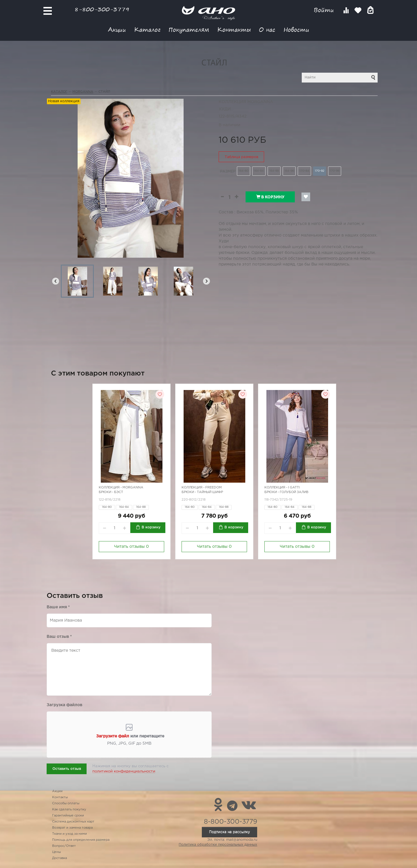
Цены (56, 852)
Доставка (60, 858)
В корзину (270, 197)
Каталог (147, 29)
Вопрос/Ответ (64, 846)
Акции (117, 29)
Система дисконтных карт (73, 822)
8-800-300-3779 (102, 9)
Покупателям (189, 29)
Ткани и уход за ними (69, 834)
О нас (267, 29)
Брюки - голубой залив (286, 492)
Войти (325, 10)
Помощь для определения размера (81, 840)
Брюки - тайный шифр (202, 492)
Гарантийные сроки (68, 816)
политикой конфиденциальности (124, 771)
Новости (296, 29)
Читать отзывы (131, 547)
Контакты (234, 29)
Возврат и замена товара (72, 828)
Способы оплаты (66, 803)
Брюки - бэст (111, 492)
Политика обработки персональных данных (218, 845)
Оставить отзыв (67, 769)
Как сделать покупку (69, 810)
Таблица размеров (242, 157)
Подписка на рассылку (229, 832)
